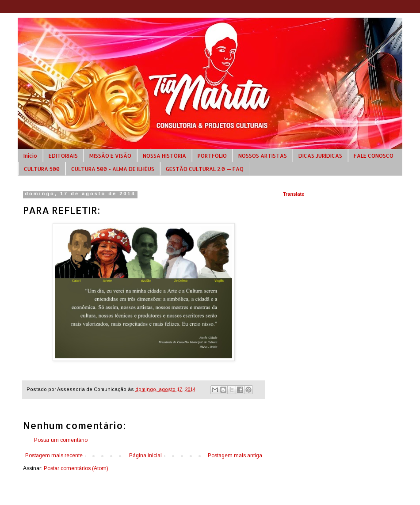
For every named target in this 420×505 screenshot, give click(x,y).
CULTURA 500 (42, 169)
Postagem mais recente (54, 456)
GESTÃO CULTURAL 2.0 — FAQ (205, 169)
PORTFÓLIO (212, 156)
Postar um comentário (61, 440)
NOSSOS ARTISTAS (263, 156)
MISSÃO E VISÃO (110, 156)
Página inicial (145, 456)
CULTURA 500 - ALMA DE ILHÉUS (113, 169)
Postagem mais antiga (235, 456)
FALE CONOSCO (374, 156)
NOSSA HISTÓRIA (164, 156)
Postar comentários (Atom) (76, 468)
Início (30, 156)
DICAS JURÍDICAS (320, 156)
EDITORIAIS (63, 156)
